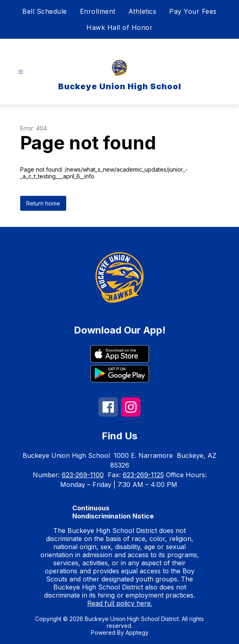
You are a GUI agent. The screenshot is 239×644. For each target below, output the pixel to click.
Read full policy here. (120, 603)
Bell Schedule (45, 11)
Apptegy (137, 632)
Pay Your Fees (193, 11)
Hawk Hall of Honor (119, 27)
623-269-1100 (83, 475)
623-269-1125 (143, 475)
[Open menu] (21, 72)
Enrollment (98, 11)
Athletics (143, 11)
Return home (43, 203)
